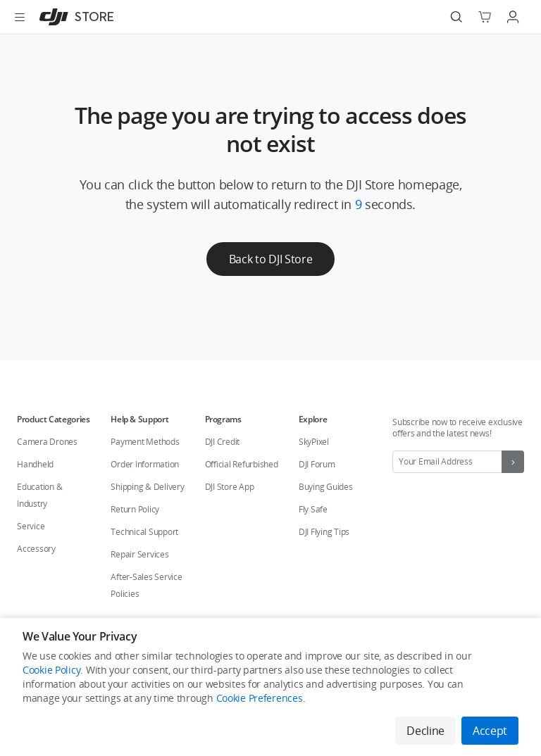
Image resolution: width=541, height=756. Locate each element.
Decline (425, 731)
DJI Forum (317, 464)
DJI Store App (230, 487)
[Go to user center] (513, 17)
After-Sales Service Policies (146, 585)
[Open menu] (20, 17)
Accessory (36, 549)
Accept (490, 731)
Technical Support (144, 532)
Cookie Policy (51, 670)
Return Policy (135, 509)
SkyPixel (314, 442)
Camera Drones (47, 442)
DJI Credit (223, 442)
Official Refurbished (242, 464)
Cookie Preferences (260, 698)
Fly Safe (313, 509)
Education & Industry (39, 495)
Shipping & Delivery (147, 487)
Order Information (145, 464)
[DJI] (74, 17)
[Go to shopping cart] (485, 17)
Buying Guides (326, 487)
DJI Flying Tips (324, 532)
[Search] (456, 17)
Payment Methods (145, 442)
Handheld (35, 464)
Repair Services (139, 554)
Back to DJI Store (271, 259)
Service (31, 526)
